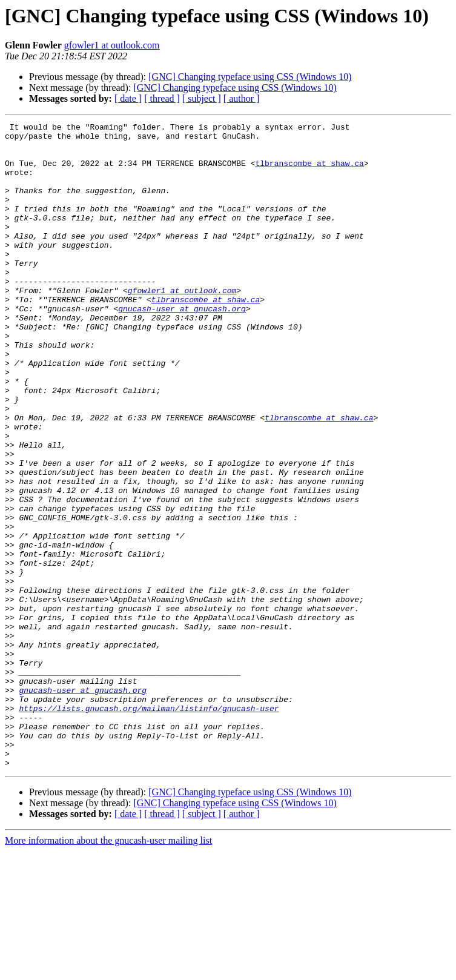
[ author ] (242, 98)
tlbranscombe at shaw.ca (309, 172)
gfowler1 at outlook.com (112, 45)
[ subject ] (202, 98)
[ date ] (128, 98)
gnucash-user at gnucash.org (182, 346)
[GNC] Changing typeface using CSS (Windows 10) (250, 77)
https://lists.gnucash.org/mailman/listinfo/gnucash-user (149, 826)
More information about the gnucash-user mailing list (108, 969)
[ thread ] (162, 98)
